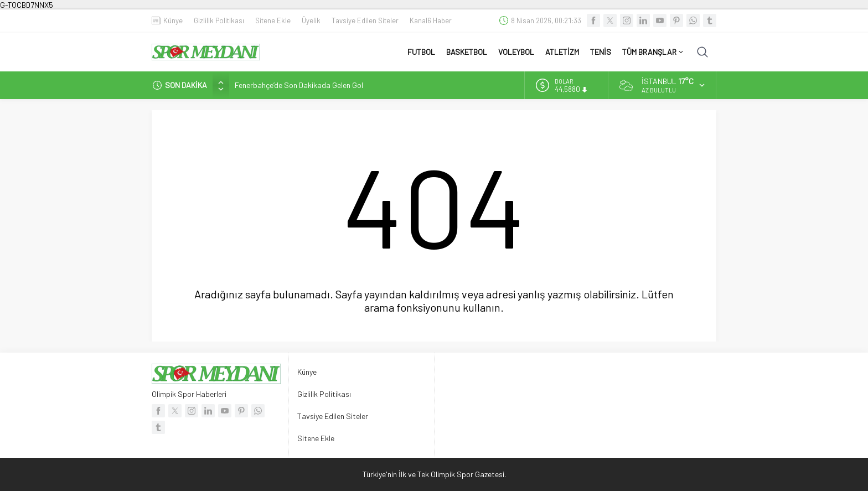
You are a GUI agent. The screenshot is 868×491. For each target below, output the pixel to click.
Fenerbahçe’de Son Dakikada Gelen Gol (299, 85)
